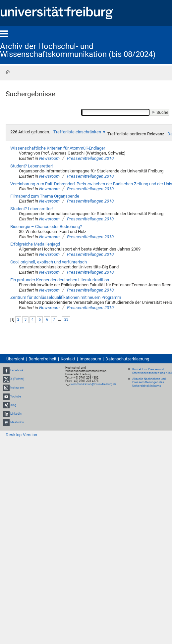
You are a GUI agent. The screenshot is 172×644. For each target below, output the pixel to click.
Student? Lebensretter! (31, 166)
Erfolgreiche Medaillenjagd (35, 244)
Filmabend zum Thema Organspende (45, 196)
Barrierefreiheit (42, 359)
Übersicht (15, 359)
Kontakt (68, 359)
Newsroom (49, 158)
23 (66, 320)
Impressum (90, 359)
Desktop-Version (21, 435)
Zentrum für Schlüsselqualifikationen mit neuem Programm (66, 297)
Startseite (8, 72)
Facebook (17, 370)
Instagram (17, 388)
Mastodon (17, 422)
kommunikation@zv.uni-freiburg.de (93, 384)
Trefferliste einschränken (77, 132)
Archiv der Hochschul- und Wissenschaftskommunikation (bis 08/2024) (78, 50)
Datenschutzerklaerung (127, 359)
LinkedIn (16, 414)
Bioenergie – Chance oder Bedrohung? (46, 227)
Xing (13, 405)
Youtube (16, 396)
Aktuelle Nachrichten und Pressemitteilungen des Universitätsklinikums (149, 383)
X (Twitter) (17, 379)
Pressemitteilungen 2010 (90, 158)
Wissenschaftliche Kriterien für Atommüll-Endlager (58, 148)
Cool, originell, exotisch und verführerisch (49, 262)
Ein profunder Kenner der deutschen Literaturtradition (60, 280)
